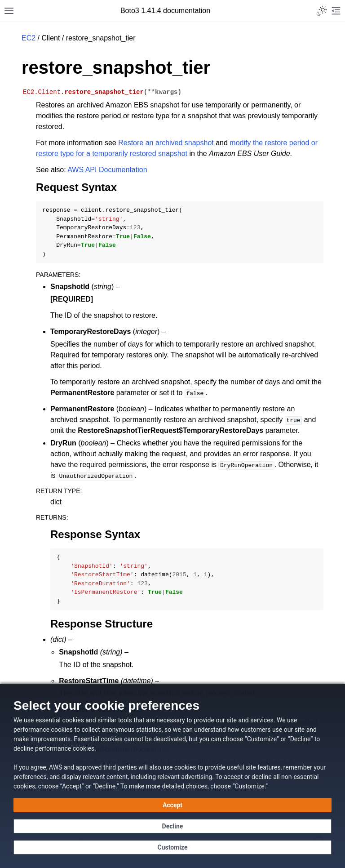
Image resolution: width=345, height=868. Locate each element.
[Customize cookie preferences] (172, 847)
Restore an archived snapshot (166, 143)
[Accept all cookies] (172, 805)
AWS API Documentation (107, 170)
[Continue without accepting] (172, 826)
